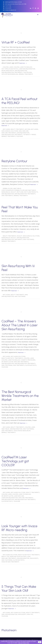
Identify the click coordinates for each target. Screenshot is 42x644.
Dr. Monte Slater (7, 362)
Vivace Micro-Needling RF (22, 431)
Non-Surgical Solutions (10, 131)
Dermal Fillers (8, 188)
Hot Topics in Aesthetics (10, 69)
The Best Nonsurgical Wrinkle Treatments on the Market (20, 396)
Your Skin (20, 136)
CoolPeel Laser (8, 67)
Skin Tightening (29, 239)
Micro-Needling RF (8, 71)
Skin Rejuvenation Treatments (12, 72)
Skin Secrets (34, 558)
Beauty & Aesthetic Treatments (12, 358)
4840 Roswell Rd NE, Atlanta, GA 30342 (13, 2)
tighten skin (27, 72)
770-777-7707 (8, 6)
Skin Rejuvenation (21, 71)
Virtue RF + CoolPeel (16, 42)
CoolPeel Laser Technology (23, 67)
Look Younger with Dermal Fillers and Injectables (19, 190)
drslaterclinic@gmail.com (11, 10)
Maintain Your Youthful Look (20, 557)
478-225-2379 (8, 8)
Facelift (20, 236)
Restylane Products (31, 192)
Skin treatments (7, 196)
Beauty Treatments (17, 129)
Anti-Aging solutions (18, 356)
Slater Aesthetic (31, 365)
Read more (22, 63)
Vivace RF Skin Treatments (10, 562)
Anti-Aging (6, 129)
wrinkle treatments (26, 74)
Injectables (17, 188)
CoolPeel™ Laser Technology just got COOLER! (15, 461)
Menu (38, 15)
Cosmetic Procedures (28, 360)
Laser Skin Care (19, 496)
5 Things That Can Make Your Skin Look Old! (19, 589)
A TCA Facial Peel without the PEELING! (19, 101)
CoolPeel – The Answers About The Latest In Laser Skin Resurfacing (20, 325)
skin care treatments (9, 133)
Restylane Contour (14, 161)
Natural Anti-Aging (31, 129)
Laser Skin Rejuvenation (27, 69)
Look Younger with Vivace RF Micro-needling (19, 528)
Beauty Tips (5, 557)
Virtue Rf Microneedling (10, 74)
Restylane (20, 192)
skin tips (30, 614)
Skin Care (25, 131)
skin (20, 131)
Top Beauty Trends (30, 135)
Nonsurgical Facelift (9, 192)
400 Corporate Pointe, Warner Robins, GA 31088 (16, 4)
